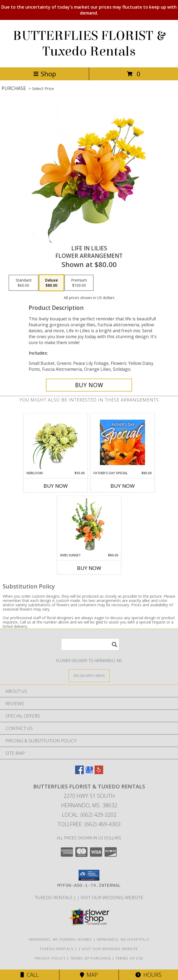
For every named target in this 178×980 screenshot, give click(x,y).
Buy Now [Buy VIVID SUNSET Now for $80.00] (89, 568)
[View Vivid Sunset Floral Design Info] (89, 524)
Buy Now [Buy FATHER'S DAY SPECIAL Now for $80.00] (123, 486)
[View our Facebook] (79, 772)
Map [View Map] (89, 975)
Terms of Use (130, 958)
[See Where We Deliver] (89, 675)
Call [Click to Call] (30, 975)
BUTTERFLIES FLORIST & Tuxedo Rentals (89, 44)
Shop (45, 74)
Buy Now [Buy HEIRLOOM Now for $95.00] (56, 486)
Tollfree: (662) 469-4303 (89, 824)
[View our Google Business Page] (89, 772)
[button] (89, 875)
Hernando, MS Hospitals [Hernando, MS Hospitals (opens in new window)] (123, 939)
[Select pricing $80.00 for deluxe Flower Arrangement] (51, 283)
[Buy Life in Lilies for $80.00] (89, 385)
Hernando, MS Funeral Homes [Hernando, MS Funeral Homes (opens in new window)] (60, 939)
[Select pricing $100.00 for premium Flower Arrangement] (79, 283)
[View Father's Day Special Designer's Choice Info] (122, 442)
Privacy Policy (50, 958)
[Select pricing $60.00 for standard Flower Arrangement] (23, 283)
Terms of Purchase (91, 958)
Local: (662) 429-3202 (89, 815)
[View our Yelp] (99, 772)
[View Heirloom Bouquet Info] (56, 442)
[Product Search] (90, 644)
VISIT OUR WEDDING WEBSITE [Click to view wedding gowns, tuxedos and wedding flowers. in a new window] (112, 897)
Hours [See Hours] (148, 975)
